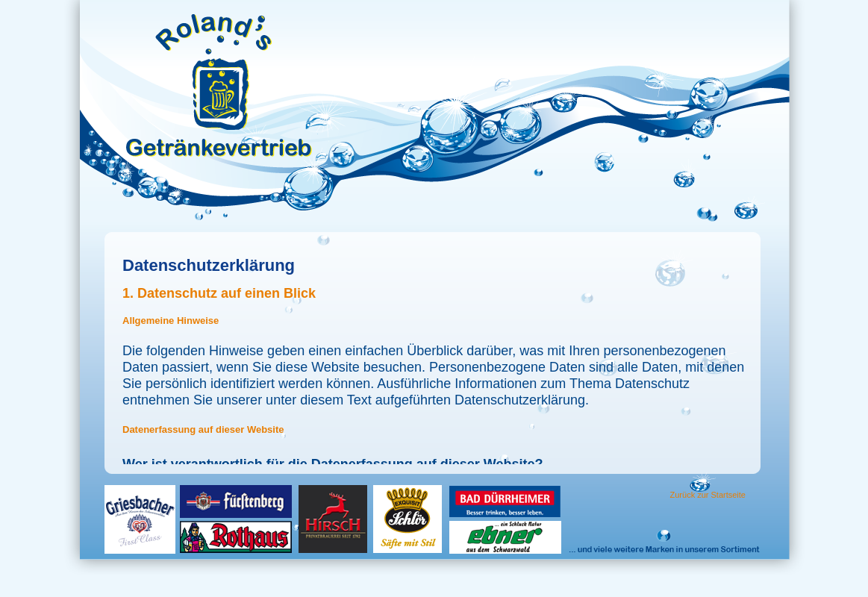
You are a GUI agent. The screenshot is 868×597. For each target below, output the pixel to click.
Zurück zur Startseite (708, 495)
